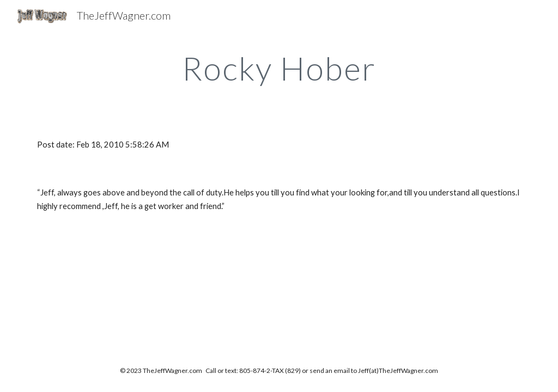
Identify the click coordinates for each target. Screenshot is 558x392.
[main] (279, 68)
